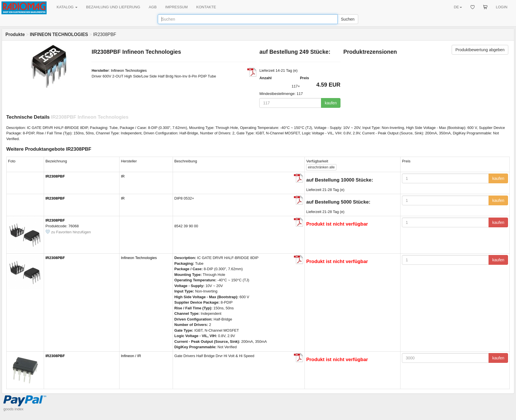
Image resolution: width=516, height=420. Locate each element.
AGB (153, 7)
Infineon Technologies (129, 70)
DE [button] (458, 7)
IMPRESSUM (177, 7)
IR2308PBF (55, 176)
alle (321, 167)
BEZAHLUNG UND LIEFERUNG (113, 7)
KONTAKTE (206, 7)
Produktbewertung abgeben (480, 50)
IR (123, 176)
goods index (13, 409)
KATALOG (67, 7)
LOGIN (502, 7)
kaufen (331, 103)
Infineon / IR (131, 356)
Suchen (348, 19)
